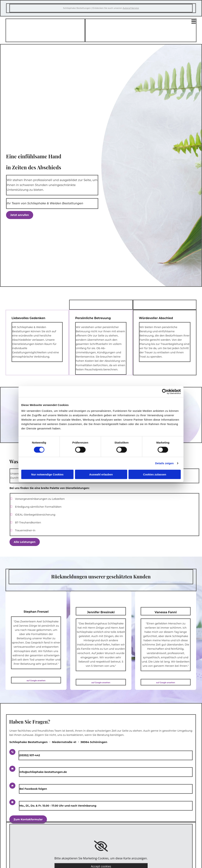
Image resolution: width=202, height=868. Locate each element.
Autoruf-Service (131, 8)
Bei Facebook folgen (33, 789)
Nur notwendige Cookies (47, 474)
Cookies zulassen (155, 474)
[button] (20, 215)
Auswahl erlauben (101, 474)
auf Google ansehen (36, 681)
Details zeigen (164, 463)
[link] (101, 846)
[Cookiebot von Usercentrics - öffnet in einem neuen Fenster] (165, 392)
